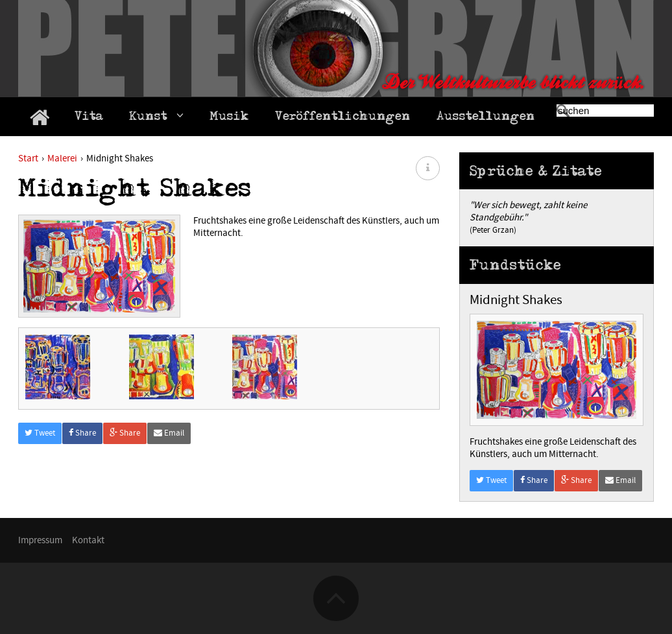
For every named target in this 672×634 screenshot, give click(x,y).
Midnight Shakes (516, 300)
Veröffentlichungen (343, 118)
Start (28, 158)
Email (169, 465)
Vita (89, 118)
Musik (229, 118)
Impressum (40, 540)
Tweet (40, 465)
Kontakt (88, 540)
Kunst (156, 118)
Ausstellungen (486, 118)
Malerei (62, 158)
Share (82, 465)
